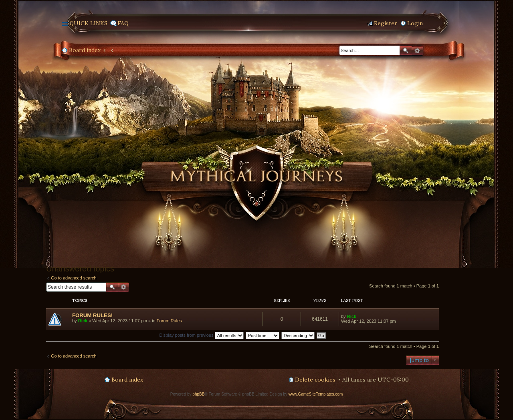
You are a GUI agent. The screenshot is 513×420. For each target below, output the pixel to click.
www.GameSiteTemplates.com (316, 394)
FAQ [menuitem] (123, 23)
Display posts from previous (201, 335)
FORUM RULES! (92, 315)
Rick (83, 321)
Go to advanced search (74, 278)
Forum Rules (169, 321)
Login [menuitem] (415, 23)
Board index (85, 50)
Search (406, 51)
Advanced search (417, 51)
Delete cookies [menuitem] (315, 380)
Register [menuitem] (386, 23)
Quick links (88, 23)
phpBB (198, 394)
